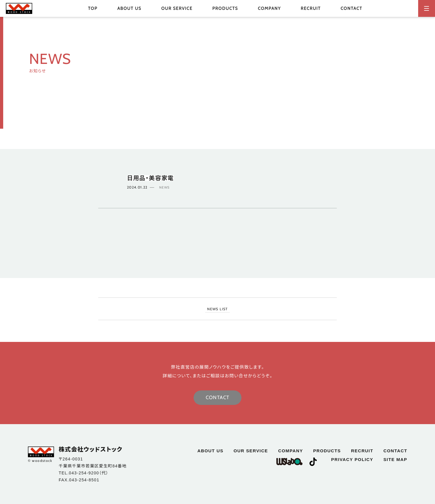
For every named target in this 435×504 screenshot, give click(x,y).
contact (351, 8)
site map (395, 459)
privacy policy (352, 459)
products (327, 451)
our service (177, 8)
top (93, 8)
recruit (311, 8)
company (269, 8)
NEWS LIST (217, 309)
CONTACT (218, 397)
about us (129, 8)
